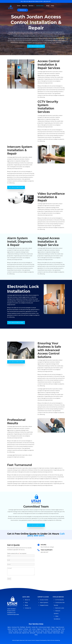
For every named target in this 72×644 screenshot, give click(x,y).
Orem (63, 629)
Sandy (42, 631)
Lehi (30, 629)
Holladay (26, 629)
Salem (30, 631)
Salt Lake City (36, 631)
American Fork (16, 627)
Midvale (45, 629)
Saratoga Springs (56, 631)
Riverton (25, 631)
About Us (27, 600)
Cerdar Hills (35, 627)
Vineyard (50, 633)
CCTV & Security (59, 600)
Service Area (40, 6)
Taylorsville (39, 633)
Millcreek (50, 629)
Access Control (44, 600)
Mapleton (39, 629)
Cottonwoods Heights (44, 627)
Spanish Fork (26, 633)
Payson (16, 631)
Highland (20, 629)
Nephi (59, 629)
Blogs (48, 6)
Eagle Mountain (60, 627)
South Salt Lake (17, 633)
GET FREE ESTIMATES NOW (36, 46)
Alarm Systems (44, 603)
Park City (11, 631)
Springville (33, 633)
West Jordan (56, 633)
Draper (53, 627)
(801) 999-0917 (47, 1)
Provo (21, 631)
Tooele (45, 633)
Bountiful (28, 627)
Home (19, 6)
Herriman (15, 629)
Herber (9, 629)
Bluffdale (23, 627)
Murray (55, 629)
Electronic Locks (60, 608)
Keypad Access (44, 605)
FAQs (53, 6)
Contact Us (23, 10)
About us (25, 6)
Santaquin (47, 631)
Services (31, 6)
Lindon (34, 629)
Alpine (9, 627)
